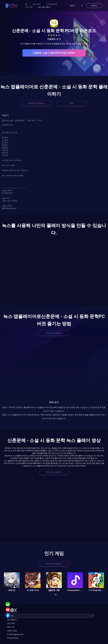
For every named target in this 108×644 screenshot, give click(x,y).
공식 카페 (11, 623)
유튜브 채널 (12, 631)
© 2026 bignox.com (15, 634)
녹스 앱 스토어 (44, 7)
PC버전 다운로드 (36, 103)
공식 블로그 (12, 620)
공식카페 (29, 7)
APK (72, 103)
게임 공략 (36, 4)
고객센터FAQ (51, 4)
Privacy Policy (13, 638)
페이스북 (11, 627)
